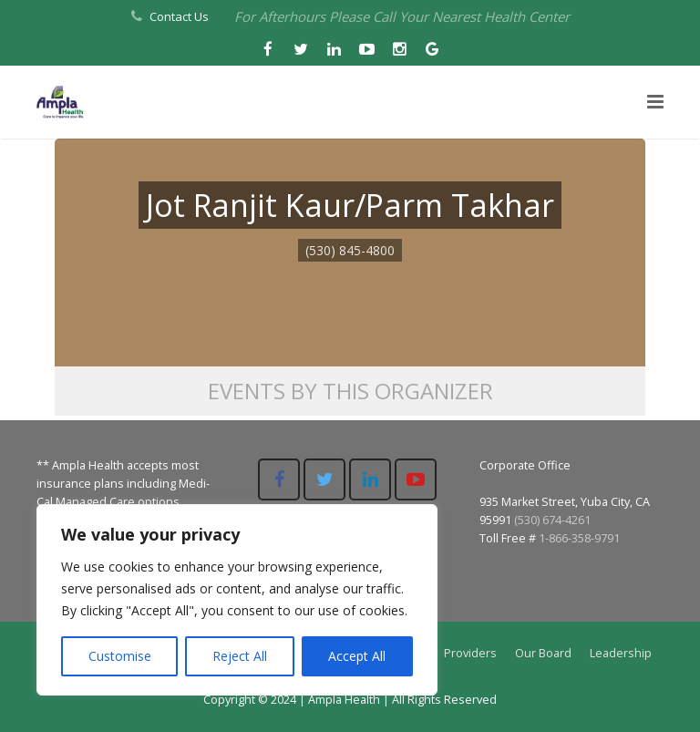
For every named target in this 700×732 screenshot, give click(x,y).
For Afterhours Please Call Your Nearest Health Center (402, 16)
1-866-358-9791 (579, 538)
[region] (237, 600)
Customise (120, 656)
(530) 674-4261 (552, 520)
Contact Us (179, 16)
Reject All (240, 656)
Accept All (357, 656)
